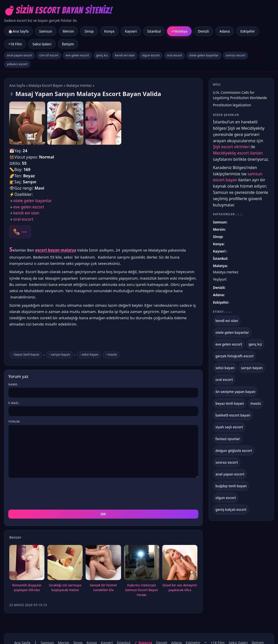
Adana (225, 31)
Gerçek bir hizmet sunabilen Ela (103, 588)
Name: (13, 384)
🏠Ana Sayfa (18, 31)
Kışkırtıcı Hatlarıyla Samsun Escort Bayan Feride (142, 590)
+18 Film (15, 44)
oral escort (174, 55)
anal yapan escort (19, 55)
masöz (112, 354)
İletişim (68, 44)
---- (24, 232)
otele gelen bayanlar (204, 55)
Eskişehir (248, 31)
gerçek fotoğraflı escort (235, 356)
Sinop (89, 31)
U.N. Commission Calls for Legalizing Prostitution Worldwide (240, 95)
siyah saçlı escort (229, 427)
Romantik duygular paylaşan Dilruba (27, 588)
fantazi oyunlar (228, 439)
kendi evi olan (125, 55)
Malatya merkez (79, 85)
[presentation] (46, 494)
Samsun (46, 31)
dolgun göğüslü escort (234, 451)
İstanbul (154, 31)
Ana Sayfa (17, 85)
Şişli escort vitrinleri (231, 147)
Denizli (203, 31)
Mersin (68, 31)
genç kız (102, 55)
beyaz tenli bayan (27, 354)
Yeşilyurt (220, 279)
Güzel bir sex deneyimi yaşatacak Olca (180, 588)
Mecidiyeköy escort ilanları (238, 153)
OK (103, 514)
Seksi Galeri (42, 44)
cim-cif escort (49, 55)
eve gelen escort (77, 55)
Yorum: (14, 421)
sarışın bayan (61, 354)
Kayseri (131, 31)
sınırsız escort (236, 55)
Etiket (223, 312)
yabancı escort (17, 64)
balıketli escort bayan (233, 415)
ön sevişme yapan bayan (235, 392)
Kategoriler (228, 214)
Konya (109, 31)
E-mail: (14, 403)
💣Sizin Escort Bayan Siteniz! (58, 10)
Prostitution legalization (232, 105)
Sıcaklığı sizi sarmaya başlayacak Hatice (65, 588)
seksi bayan (90, 354)
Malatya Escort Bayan (46, 85)
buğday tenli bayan (231, 486)
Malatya (181, 31)
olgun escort (151, 55)
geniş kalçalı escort (231, 509)
